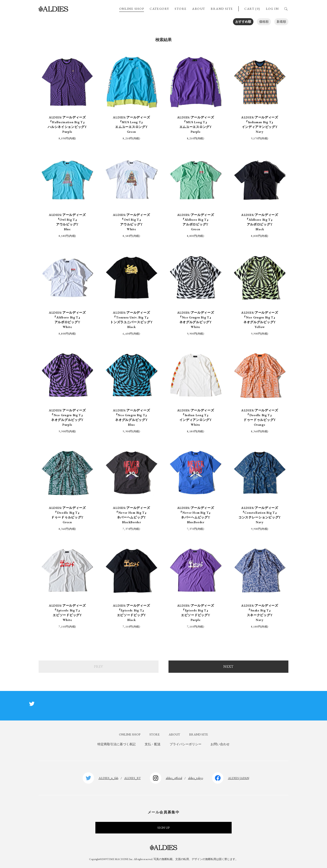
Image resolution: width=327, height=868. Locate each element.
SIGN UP (163, 828)
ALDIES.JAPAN (239, 778)
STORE (181, 9)
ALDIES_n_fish (108, 778)
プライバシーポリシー (186, 744)
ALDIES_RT (133, 778)
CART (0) (252, 9)
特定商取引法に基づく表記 (116, 744)
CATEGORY (159, 9)
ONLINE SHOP (132, 9)
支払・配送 (153, 744)
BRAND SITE (222, 9)
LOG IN (272, 9)
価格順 (264, 22)
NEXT (228, 667)
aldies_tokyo (196, 778)
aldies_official (174, 778)
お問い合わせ (220, 744)
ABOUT (199, 9)
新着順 (281, 22)
